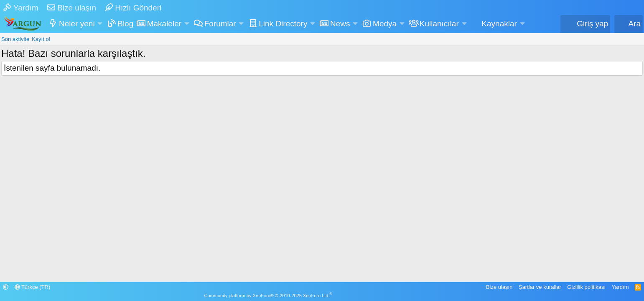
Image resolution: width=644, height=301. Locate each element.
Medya (385, 24)
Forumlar (220, 24)
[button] (100, 24)
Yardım (21, 8)
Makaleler (164, 24)
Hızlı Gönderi (133, 8)
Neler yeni (77, 24)
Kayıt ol (41, 39)
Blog (125, 24)
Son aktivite (15, 39)
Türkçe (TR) (33, 287)
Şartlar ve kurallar (540, 287)
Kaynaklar (499, 24)
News (340, 24)
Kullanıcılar (439, 24)
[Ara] (629, 24)
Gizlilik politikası (586, 287)
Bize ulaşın (72, 8)
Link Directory (283, 24)
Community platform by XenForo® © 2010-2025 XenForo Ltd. (268, 296)
